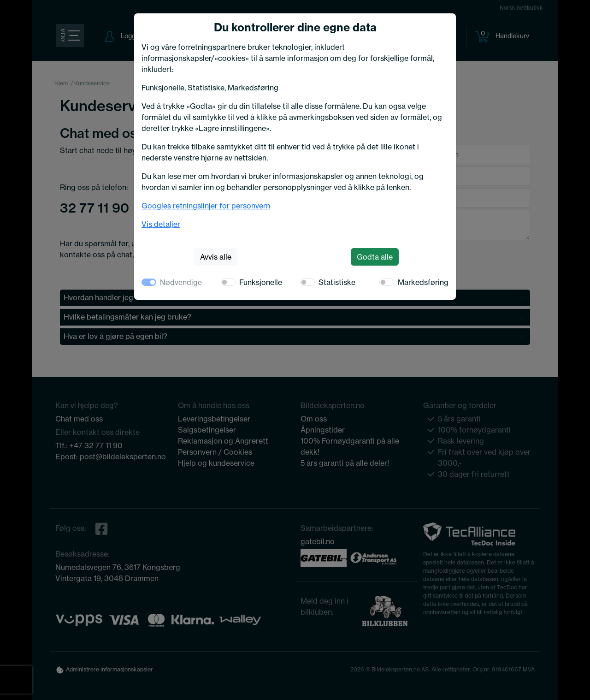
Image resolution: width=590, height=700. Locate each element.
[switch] (228, 282)
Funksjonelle (261, 282)
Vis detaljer (161, 224)
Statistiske (337, 282)
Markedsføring (423, 282)
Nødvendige (181, 282)
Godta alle (375, 257)
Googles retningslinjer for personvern (206, 206)
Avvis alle (216, 257)
